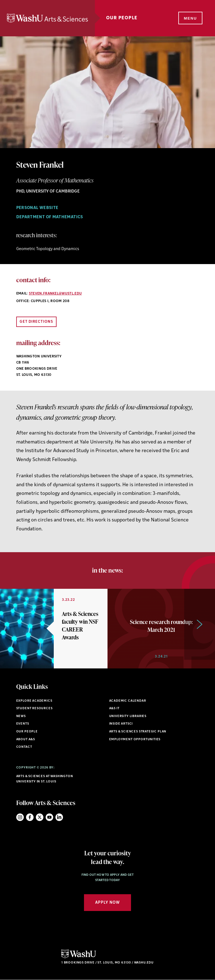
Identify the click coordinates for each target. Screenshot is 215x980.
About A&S (26, 740)
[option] (54, 629)
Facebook (30, 817)
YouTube (49, 817)
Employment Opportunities (135, 740)
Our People (125, 18)
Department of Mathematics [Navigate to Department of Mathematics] (50, 217)
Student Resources (34, 709)
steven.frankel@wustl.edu (55, 294)
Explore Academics (34, 701)
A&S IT (114, 709)
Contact (24, 747)
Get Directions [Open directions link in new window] (37, 322)
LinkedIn (59, 817)
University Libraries (128, 716)
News (21, 716)
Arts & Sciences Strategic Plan (138, 732)
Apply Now (107, 903)
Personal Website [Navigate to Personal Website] (37, 208)
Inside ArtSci (121, 724)
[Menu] (190, 18)
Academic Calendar (128, 701)
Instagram (20, 817)
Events (23, 724)
